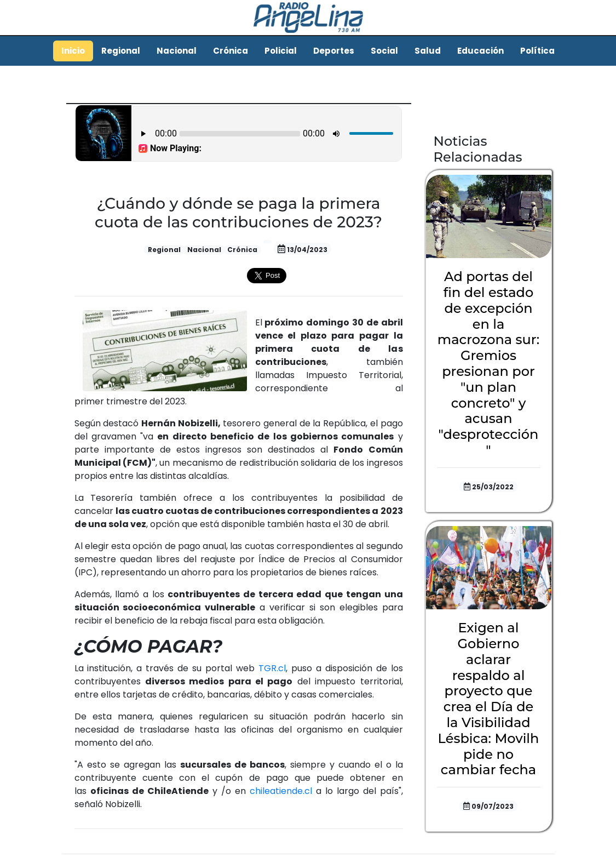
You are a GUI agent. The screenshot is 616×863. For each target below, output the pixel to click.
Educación (480, 51)
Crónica (231, 51)
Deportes (334, 51)
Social (384, 51)
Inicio (73, 51)
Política (537, 51)
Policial (281, 51)
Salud (428, 51)
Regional (121, 51)
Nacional (177, 51)
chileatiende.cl (281, 791)
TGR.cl (272, 668)
